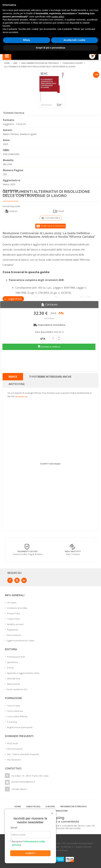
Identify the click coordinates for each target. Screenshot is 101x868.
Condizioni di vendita (17, 608)
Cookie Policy (13, 619)
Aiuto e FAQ (17, 384)
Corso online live (15, 711)
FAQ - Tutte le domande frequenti (23, 754)
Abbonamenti (14, 684)
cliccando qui (21, 396)
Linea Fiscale (33, 806)
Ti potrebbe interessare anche (50, 376)
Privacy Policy (14, 613)
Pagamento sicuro (73, 551)
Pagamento (13, 630)
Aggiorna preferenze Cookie (21, 641)
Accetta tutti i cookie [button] (75, 40)
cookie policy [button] (58, 17)
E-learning (12, 722)
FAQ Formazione (15, 749)
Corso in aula (13, 705)
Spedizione (12, 662)
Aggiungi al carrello (49, 346)
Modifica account (15, 624)
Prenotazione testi (16, 657)
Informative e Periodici (73, 806)
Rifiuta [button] (27, 40)
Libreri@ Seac (14, 678)
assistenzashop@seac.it (23, 782)
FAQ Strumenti (14, 760)
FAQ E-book (12, 743)
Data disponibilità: (44, 332)
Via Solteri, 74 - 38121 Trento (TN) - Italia (30, 776)
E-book (58, 211)
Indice (13, 376)
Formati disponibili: (11, 206)
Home (18, 806)
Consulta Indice (51, 218)
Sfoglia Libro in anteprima (51, 226)
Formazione (61, 811)
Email (14, 828)
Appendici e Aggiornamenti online (23, 673)
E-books (50, 806)
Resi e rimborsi (14, 635)
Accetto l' (29, 843)
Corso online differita (17, 716)
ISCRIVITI (30, 853)
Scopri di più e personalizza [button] (50, 48)
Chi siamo (12, 603)
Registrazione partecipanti (20, 727)
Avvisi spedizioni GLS (17, 689)
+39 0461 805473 (19, 789)
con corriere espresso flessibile (28, 554)
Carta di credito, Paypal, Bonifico (73, 554)
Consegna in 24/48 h (28, 551)
